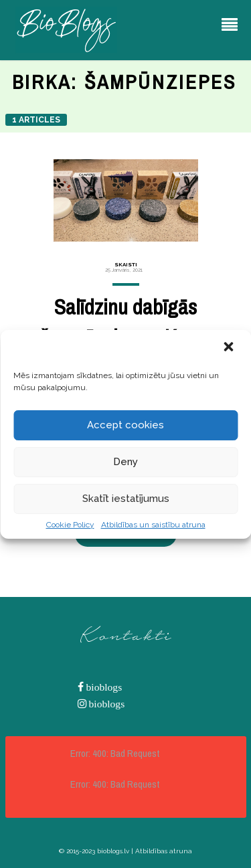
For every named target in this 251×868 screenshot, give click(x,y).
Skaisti (126, 264)
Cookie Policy (70, 525)
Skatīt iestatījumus (126, 499)
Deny (125, 462)
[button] (230, 348)
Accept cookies (125, 425)
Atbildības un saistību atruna (153, 525)
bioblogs (103, 687)
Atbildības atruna (164, 851)
